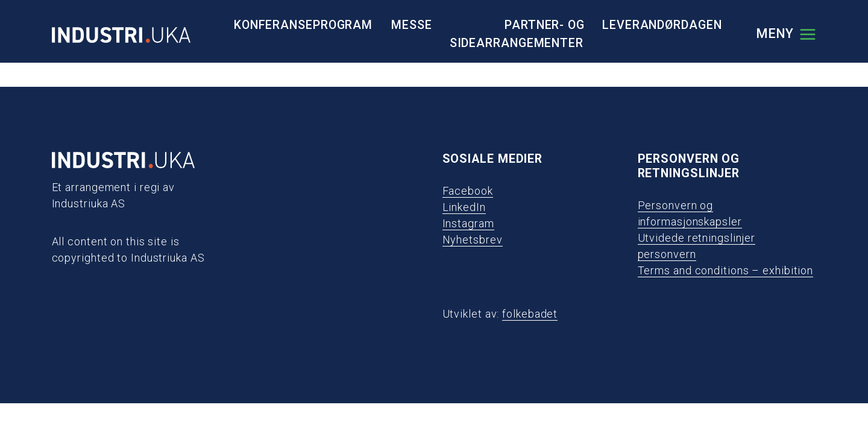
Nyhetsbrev (473, 240)
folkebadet (530, 314)
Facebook (468, 191)
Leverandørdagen (662, 25)
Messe (412, 25)
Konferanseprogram (303, 25)
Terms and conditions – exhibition (726, 270)
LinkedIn (464, 207)
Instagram (468, 223)
